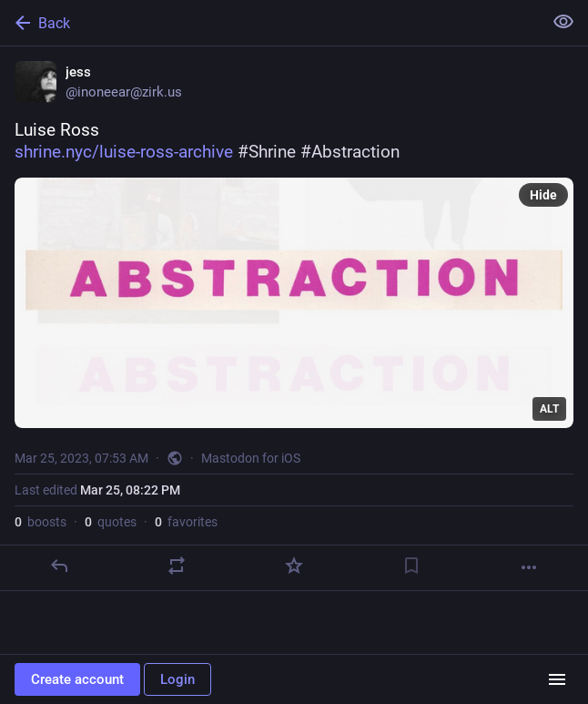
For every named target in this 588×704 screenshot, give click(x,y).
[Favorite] (294, 566)
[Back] (269, 23)
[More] (529, 567)
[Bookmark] (411, 566)
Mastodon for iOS (251, 458)
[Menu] (557, 679)
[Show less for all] (563, 22)
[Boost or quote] (177, 566)
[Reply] (59, 566)
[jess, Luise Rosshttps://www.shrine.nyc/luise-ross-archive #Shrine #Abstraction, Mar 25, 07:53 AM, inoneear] (294, 319)
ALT (549, 409)
